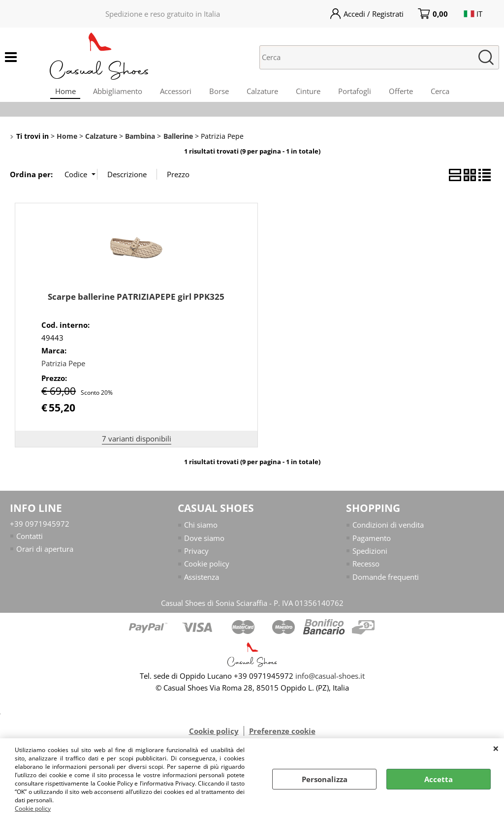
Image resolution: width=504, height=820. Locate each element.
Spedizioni (370, 556)
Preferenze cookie (282, 736)
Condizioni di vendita (388, 530)
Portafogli (359, 93)
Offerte (407, 93)
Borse (217, 93)
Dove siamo (204, 543)
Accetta (439, 779)
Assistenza (202, 582)
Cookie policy (33, 808)
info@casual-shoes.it (330, 681)
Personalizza (325, 779)
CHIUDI (496, 748)
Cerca (448, 93)
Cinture (310, 93)
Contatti (30, 541)
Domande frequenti (386, 582)
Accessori (172, 93)
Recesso (366, 569)
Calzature (262, 93)
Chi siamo (201, 530)
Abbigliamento (112, 93)
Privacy (196, 556)
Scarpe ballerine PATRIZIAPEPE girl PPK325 (136, 302)
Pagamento (372, 543)
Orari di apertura (45, 554)
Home (57, 93)
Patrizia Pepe (63, 369)
